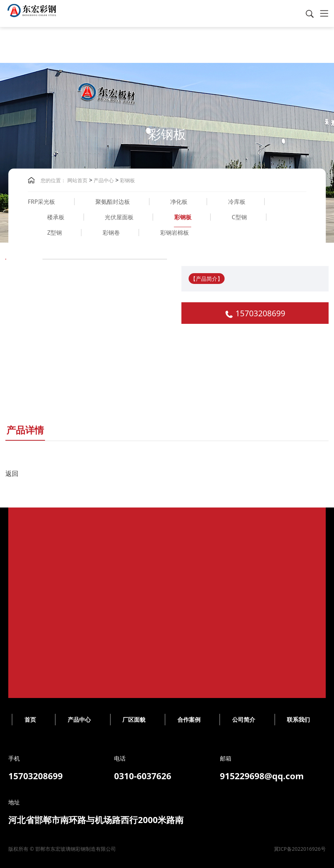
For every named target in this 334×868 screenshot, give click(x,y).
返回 (12, 473)
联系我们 (146, 720)
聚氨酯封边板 (113, 202)
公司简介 (92, 720)
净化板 (179, 202)
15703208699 (260, 313)
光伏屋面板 (119, 217)
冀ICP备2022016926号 (148, 849)
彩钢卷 (111, 233)
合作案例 (37, 720)
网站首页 (77, 180)
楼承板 (56, 217)
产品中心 (103, 180)
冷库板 (237, 202)
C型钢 (239, 217)
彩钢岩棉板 (175, 233)
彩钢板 (127, 180)
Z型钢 (55, 233)
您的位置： (53, 180)
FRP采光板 (41, 202)
